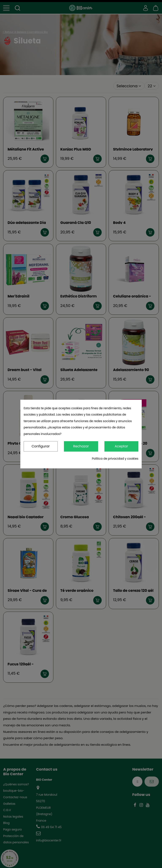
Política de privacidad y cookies (115, 459)
